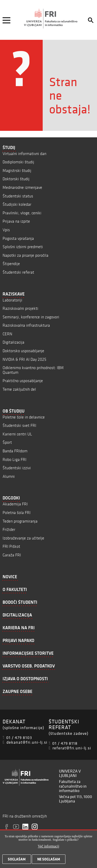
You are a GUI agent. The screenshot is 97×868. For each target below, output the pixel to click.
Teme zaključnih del (19, 389)
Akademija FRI (15, 504)
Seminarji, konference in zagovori (31, 317)
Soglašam (17, 862)
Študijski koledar (17, 204)
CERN (7, 334)
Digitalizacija (13, 342)
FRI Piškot (11, 546)
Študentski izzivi (17, 468)
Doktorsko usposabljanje (23, 351)
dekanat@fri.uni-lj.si (27, 742)
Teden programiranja (20, 521)
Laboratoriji (12, 300)
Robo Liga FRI (14, 459)
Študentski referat (18, 272)
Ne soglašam (49, 862)
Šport (7, 442)
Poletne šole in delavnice (24, 417)
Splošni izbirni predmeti (23, 247)
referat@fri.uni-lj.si (72, 748)
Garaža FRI (12, 555)
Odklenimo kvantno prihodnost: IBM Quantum (33, 370)
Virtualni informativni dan (24, 154)
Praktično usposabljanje (23, 381)
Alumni (9, 476)
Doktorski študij (16, 179)
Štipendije (11, 264)
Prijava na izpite (16, 221)
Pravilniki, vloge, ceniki (22, 213)
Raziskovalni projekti (20, 308)
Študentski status (18, 196)
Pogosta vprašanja (18, 238)
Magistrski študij (17, 171)
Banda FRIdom (15, 451)
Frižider (9, 529)
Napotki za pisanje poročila (25, 255)
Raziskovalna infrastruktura (26, 325)
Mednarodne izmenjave (22, 187)
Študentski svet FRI (19, 425)
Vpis (6, 230)
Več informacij (48, 849)
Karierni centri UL (17, 434)
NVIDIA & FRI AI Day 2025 (24, 359)
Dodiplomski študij (18, 162)
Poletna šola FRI (17, 513)
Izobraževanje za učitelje (23, 538)
